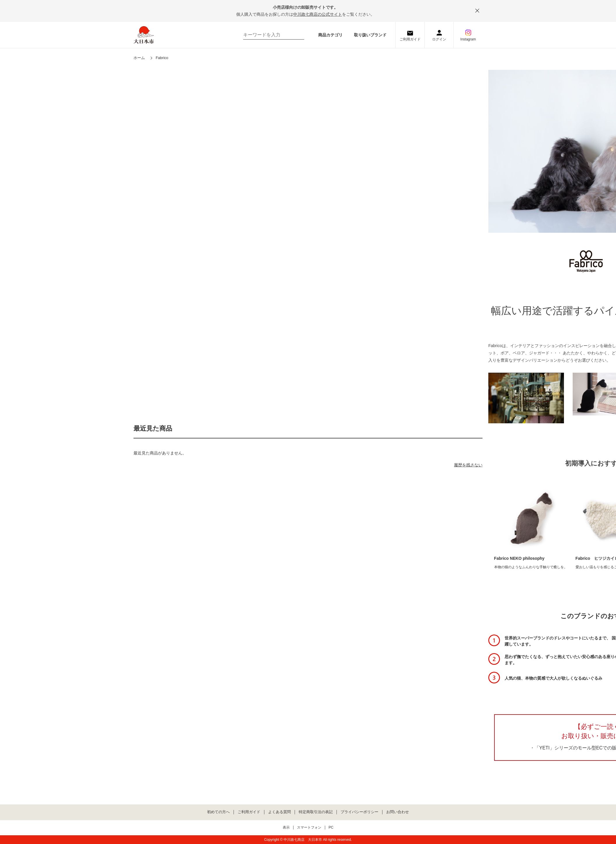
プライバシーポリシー (359, 812)
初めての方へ (218, 812)
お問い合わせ (398, 812)
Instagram (468, 39)
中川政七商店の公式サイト (318, 14)
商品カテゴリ (330, 35)
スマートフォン (309, 828)
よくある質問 (279, 812)
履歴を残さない (468, 465)
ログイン (439, 39)
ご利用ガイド (410, 39)
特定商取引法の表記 (316, 812)
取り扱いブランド (370, 35)
